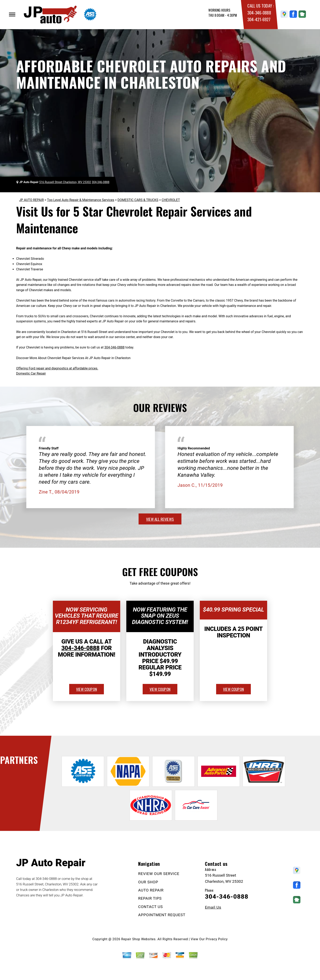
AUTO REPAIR (151, 890)
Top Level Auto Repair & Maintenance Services (81, 200)
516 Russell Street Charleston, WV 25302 (65, 182)
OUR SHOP (148, 882)
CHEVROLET (171, 200)
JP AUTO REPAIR (32, 200)
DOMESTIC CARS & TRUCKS (138, 200)
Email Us (213, 907)
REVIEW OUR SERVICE (159, 874)
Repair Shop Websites (138, 939)
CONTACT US (151, 907)
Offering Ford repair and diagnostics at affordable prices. (57, 368)
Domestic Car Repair (31, 373)
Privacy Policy (217, 939)
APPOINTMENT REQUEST (162, 915)
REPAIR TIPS (150, 898)
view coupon (87, 689)
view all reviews (160, 519)
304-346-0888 (259, 13)
